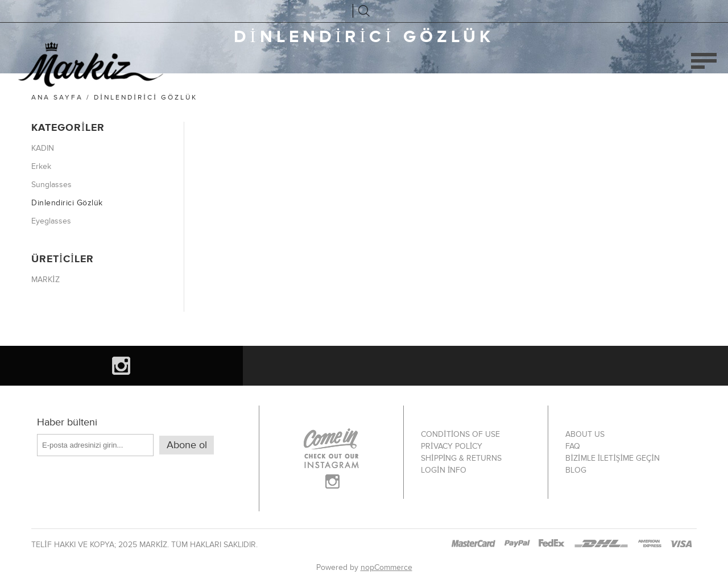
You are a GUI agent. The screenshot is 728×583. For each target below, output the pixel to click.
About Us (585, 434)
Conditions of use (460, 434)
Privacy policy (452, 446)
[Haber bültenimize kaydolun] (95, 445)
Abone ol (187, 445)
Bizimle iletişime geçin (613, 458)
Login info (444, 470)
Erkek (41, 166)
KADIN (43, 148)
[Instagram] (121, 366)
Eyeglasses (51, 221)
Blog (576, 470)
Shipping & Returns (461, 458)
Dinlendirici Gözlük (67, 203)
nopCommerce (386, 567)
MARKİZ (45, 280)
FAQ (573, 446)
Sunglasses (51, 185)
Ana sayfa (57, 97)
